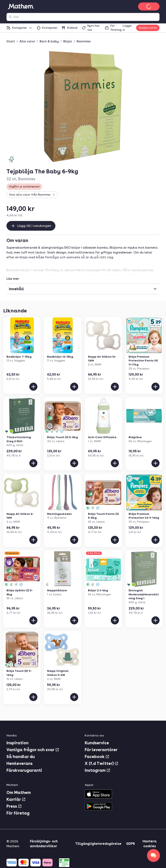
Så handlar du (21, 757)
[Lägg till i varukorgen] (33, 387)
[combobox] (85, 17)
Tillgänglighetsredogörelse (98, 844)
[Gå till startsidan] (21, 6)
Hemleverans (20, 763)
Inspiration (17, 743)
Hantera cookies (150, 844)
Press (14, 806)
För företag (18, 813)
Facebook (97, 757)
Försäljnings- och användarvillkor (44, 844)
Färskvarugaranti (24, 770)
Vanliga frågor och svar (33, 750)
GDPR (131, 844)
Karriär (16, 799)
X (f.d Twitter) (102, 763)
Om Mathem (19, 793)
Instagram (98, 770)
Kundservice (97, 743)
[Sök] (10, 17)
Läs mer (13, 279)
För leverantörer (101, 750)
